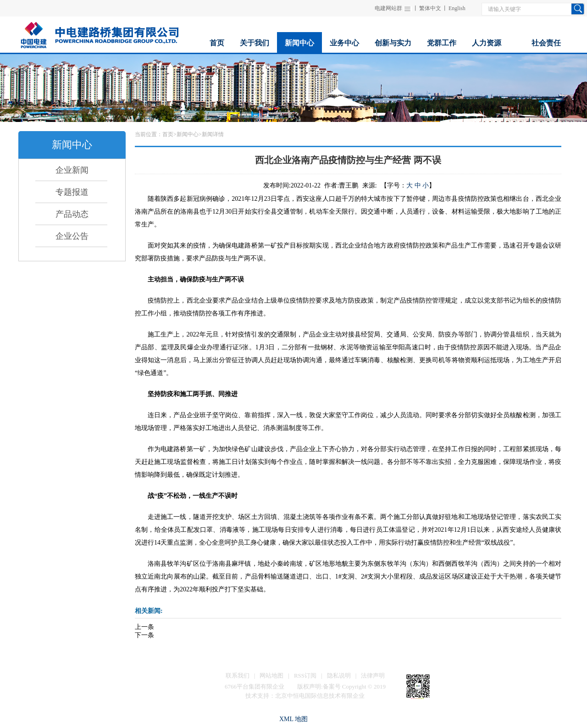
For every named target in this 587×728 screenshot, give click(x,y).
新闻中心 (188, 134)
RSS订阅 (305, 676)
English (457, 8)
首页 (168, 134)
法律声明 (373, 676)
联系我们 (238, 676)
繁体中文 (430, 8)
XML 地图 (293, 719)
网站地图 (271, 676)
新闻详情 (213, 134)
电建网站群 (388, 8)
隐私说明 (339, 676)
